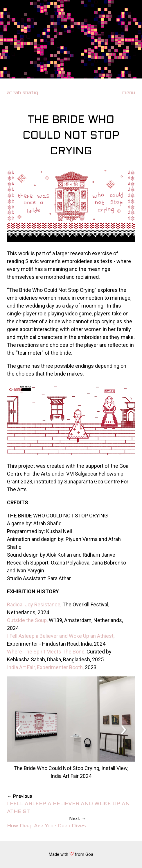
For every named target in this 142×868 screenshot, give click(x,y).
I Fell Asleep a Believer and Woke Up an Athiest (60, 636)
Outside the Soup (27, 620)
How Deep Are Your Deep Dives (46, 822)
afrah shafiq (23, 93)
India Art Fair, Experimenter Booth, (45, 667)
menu (128, 93)
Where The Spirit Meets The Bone (46, 652)
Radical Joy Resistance (34, 604)
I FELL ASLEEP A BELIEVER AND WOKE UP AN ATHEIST (71, 804)
